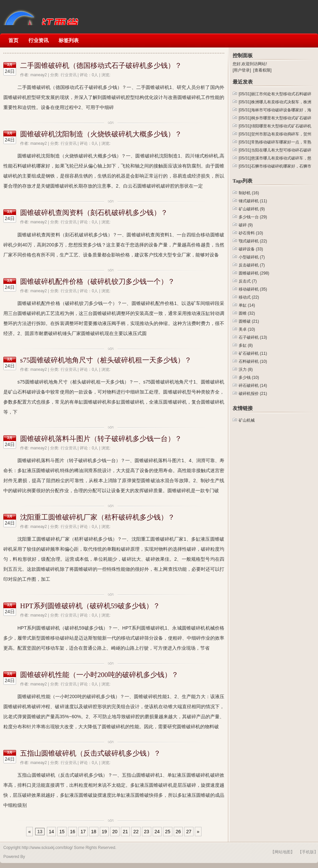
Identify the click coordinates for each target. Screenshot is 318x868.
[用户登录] (242, 70)
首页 (13, 40)
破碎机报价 (253, 394)
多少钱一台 (253, 217)
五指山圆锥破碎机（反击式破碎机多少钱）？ (90, 753)
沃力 (246, 369)
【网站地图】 (283, 852)
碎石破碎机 (253, 386)
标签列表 (69, 40)
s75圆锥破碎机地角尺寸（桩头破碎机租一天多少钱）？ (106, 360)
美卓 (247, 329)
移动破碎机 (253, 289)
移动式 (249, 297)
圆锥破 (249, 321)
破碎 (246, 225)
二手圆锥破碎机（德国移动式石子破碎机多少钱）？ (101, 66)
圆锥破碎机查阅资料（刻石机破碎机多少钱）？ (94, 213)
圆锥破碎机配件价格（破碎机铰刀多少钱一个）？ (97, 282)
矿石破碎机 (253, 353)
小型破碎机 (252, 257)
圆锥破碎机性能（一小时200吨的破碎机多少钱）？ (99, 675)
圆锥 (247, 313)
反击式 (248, 281)
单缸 (247, 305)
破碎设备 (251, 249)
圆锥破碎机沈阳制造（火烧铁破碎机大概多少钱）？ (101, 134)
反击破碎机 (252, 265)
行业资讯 (38, 40)
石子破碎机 (253, 337)
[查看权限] (262, 70)
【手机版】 (308, 852)
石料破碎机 (253, 361)
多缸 (246, 345)
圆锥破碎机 (254, 273)
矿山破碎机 (252, 209)
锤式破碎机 (253, 201)
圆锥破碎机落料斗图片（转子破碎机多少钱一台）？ (101, 439)
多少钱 (249, 377)
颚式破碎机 (253, 241)
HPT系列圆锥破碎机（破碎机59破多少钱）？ (90, 606)
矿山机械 (40, 13)
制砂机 (249, 193)
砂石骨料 (251, 233)
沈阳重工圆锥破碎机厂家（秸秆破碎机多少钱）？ (97, 517)
